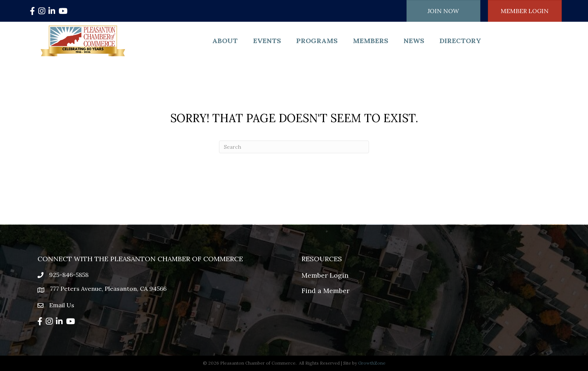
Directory (460, 41)
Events (267, 41)
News (414, 41)
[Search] (294, 147)
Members (370, 41)
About (225, 41)
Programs (317, 41)
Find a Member (325, 291)
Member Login (325, 275)
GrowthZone (372, 363)
